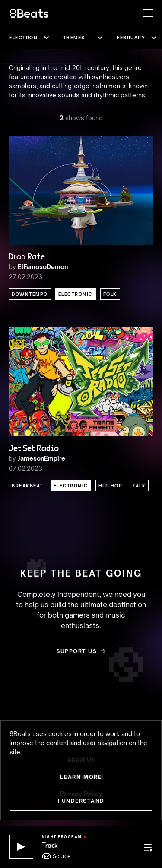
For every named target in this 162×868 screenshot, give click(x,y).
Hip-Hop (111, 486)
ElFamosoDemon (43, 267)
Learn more (81, 777)
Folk (110, 294)
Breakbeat (27, 486)
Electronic (76, 294)
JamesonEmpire (41, 458)
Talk (139, 486)
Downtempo (30, 294)
